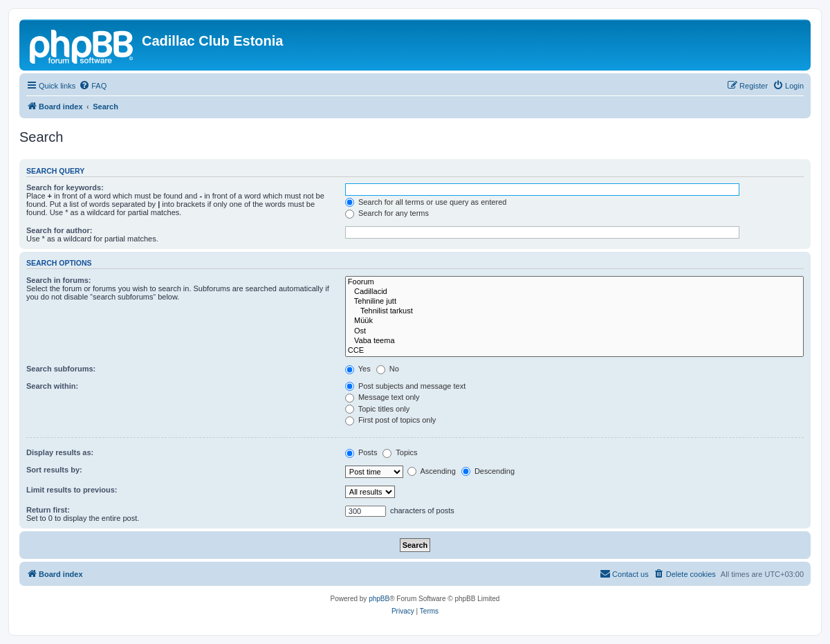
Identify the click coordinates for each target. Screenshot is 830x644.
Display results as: (60, 452)
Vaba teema (574, 341)
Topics (400, 452)
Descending (488, 471)
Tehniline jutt (574, 302)
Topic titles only (377, 409)
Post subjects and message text (405, 386)
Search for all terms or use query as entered (426, 202)
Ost (574, 331)
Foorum (574, 282)
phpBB (379, 599)
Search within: (52, 386)
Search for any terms (387, 213)
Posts (361, 452)
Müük (574, 321)
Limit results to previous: (72, 490)
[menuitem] (93, 86)
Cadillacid (574, 292)
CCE (574, 351)
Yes (358, 369)
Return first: (48, 510)
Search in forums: (59, 280)
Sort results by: (54, 470)
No (388, 369)
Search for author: (59, 230)
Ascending (432, 471)
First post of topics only (391, 420)
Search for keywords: (65, 187)
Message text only (382, 397)
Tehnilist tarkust (574, 311)
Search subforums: (61, 369)
